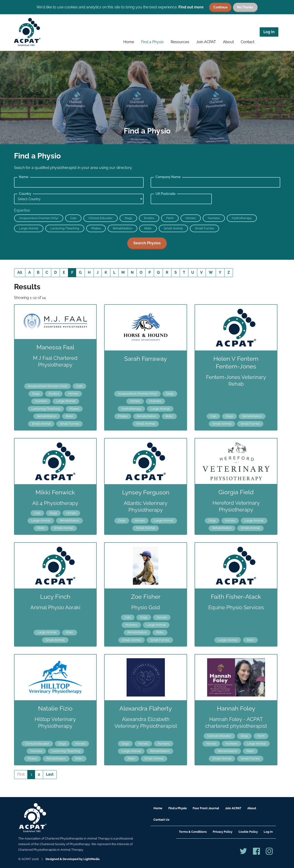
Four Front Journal (206, 808)
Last (50, 774)
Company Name (168, 177)
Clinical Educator (101, 218)
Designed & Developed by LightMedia (73, 859)
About (228, 42)
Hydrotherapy (242, 218)
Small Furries (204, 228)
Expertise (22, 210)
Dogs (128, 218)
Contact (248, 42)
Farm (170, 218)
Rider (148, 228)
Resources (180, 42)
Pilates (96, 228)
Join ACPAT (206, 42)
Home (129, 42)
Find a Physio (152, 42)
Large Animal (29, 228)
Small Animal (173, 228)
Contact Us (161, 820)
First (21, 774)
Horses (191, 218)
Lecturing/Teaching (65, 228)
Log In (269, 32)
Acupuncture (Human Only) (39, 218)
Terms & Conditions (193, 832)
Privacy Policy (223, 832)
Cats (73, 218)
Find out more (191, 7)
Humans (214, 218)
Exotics (149, 218)
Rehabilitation (122, 228)
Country (25, 194)
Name (24, 177)
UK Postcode (165, 194)
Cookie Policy (248, 832)
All (20, 272)
